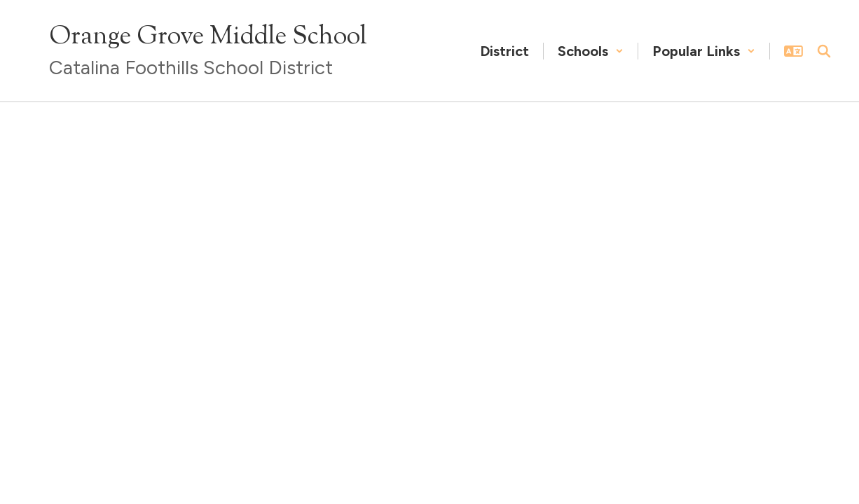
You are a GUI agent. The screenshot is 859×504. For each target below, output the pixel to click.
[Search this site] (824, 51)
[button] (591, 51)
